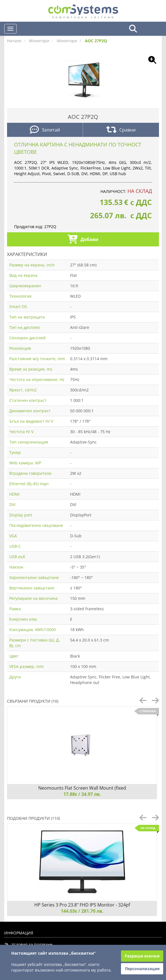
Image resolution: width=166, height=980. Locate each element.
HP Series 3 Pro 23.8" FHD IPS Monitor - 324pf (82, 905)
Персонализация (142, 969)
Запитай (45, 130)
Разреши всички (142, 956)
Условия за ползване (28, 944)
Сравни (121, 130)
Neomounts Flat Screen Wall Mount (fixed (82, 788)
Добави (83, 240)
